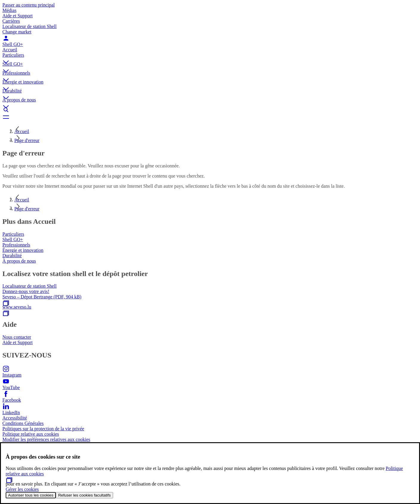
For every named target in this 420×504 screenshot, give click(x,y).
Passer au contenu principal (29, 5)
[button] (210, 57)
